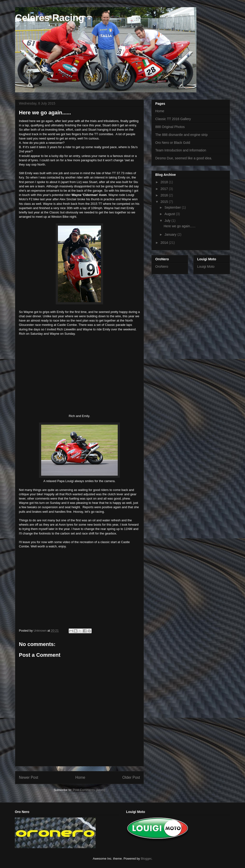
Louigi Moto (206, 267)
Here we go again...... (180, 226)
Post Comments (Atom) (89, 790)
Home (80, 777)
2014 (165, 243)
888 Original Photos (170, 127)
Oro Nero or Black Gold (173, 143)
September (173, 207)
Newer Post (29, 777)
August (170, 214)
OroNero (162, 267)
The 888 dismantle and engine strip (181, 135)
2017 (165, 189)
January (171, 234)
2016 (165, 195)
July (168, 221)
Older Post (131, 777)
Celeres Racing (50, 18)
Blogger (146, 859)
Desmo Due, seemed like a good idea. (184, 158)
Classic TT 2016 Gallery (173, 119)
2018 (165, 182)
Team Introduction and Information (181, 150)
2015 (165, 202)
